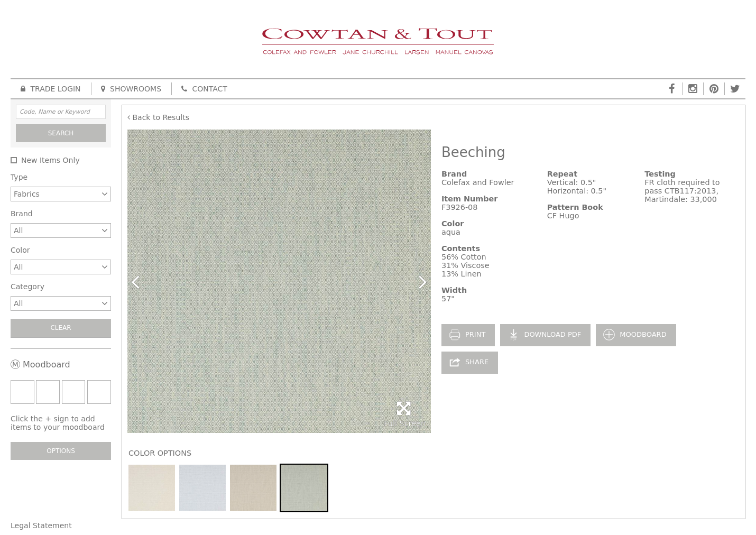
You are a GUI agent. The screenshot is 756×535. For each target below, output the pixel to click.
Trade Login (51, 89)
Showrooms (131, 89)
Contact (204, 89)
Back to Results (158, 117)
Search (61, 133)
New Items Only (50, 160)
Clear (61, 328)
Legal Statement (41, 525)
